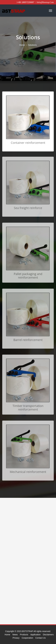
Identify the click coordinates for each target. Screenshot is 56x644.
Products (24, 635)
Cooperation (27, 638)
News (15, 635)
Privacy (16, 638)
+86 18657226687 (25, 2)
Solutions (32, 45)
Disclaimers (48, 635)
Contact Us (40, 638)
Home (22, 45)
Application (35, 635)
